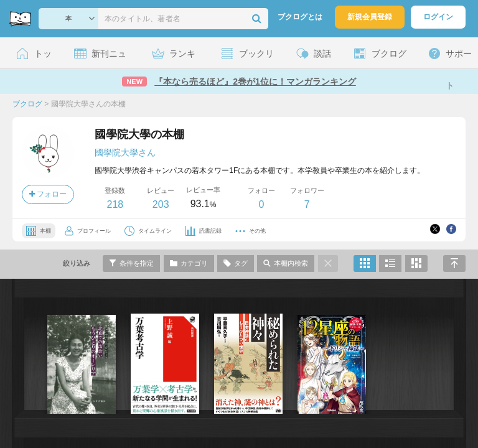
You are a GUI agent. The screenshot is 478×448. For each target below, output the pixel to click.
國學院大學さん (125, 152)
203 (161, 204)
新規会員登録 (370, 17)
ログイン (438, 17)
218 (115, 204)
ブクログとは (300, 17)
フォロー (48, 194)
